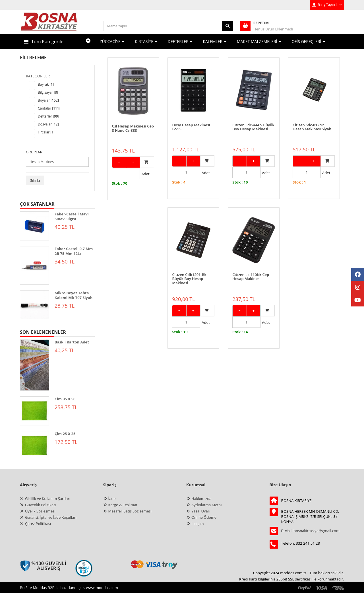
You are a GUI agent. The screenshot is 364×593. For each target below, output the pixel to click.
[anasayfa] (49, 26)
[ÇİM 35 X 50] (34, 411)
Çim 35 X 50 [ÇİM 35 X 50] (65, 399)
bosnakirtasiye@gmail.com (317, 531)
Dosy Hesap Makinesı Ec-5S (191, 122)
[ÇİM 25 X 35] (34, 446)
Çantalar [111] (49, 108)
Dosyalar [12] (48, 124)
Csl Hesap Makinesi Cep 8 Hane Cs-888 (133, 122)
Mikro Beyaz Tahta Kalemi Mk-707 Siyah (74, 295)
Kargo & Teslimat (123, 505)
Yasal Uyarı (201, 511)
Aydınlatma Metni (207, 505)
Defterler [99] (48, 116)
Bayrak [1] (46, 84)
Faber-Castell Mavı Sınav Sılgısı (72, 216)
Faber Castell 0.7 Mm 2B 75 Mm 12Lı (74, 251)
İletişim (198, 524)
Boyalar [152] (48, 100)
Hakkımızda (201, 499)
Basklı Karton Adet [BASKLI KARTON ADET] (72, 342)
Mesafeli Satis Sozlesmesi (130, 511)
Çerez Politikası (38, 524)
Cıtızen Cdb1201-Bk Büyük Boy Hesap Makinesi (129, 268)
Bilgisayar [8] (48, 92)
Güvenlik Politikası (41, 505)
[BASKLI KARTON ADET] (34, 365)
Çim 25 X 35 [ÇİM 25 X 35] (65, 434)
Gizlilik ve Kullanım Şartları (48, 499)
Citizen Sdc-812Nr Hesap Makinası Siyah (312, 122)
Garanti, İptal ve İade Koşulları (51, 517)
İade (112, 499)
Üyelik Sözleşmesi (40, 511)
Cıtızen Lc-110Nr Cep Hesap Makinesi (190, 266)
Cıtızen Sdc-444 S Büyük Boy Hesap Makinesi (253, 122)
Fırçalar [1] (46, 132)
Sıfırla (35, 180)
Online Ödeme (204, 517)
